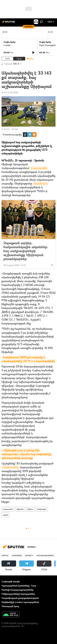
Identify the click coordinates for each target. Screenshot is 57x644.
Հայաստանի (39, 168)
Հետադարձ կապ (10, 606)
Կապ (33, 586)
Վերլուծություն (45, 556)
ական (5, 515)
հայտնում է (41, 183)
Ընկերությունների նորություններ (18, 594)
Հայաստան (8, 509)
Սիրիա (30, 509)
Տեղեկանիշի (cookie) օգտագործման (20, 602)
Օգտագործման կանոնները (16, 586)
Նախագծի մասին (11, 581)
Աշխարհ (20, 509)
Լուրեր (7, 45)
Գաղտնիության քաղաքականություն (20, 598)
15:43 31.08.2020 (10, 92)
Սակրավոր (42, 509)
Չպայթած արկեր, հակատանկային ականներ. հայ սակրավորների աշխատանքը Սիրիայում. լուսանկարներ (26, 251)
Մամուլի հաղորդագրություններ (18, 590)
